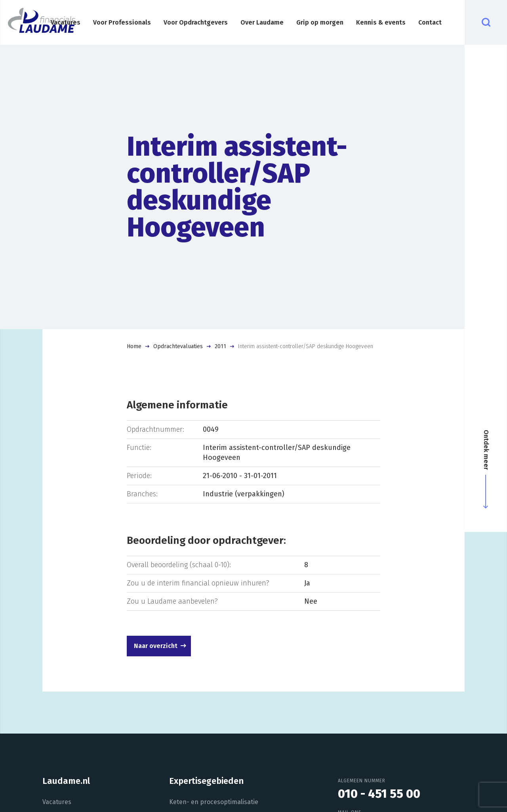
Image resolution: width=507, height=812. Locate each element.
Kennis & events (381, 22)
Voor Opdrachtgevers (196, 22)
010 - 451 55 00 (379, 794)
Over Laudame (262, 22)
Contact (430, 22)
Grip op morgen (320, 22)
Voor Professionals (122, 22)
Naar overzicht (156, 646)
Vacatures (66, 22)
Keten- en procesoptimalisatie (214, 802)
